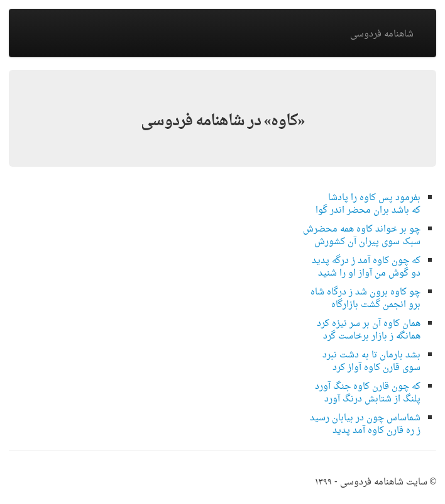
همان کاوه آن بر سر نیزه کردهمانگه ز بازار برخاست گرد (369, 330)
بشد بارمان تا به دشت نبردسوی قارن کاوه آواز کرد (371, 361)
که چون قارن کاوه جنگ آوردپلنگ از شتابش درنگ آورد (368, 393)
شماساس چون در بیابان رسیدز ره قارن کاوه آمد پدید (365, 424)
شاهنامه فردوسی (382, 34)
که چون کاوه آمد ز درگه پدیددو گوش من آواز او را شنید (366, 267)
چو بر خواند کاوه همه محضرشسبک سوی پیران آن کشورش (362, 236)
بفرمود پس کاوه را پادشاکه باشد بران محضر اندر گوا (368, 204)
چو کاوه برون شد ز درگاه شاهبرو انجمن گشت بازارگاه (365, 299)
